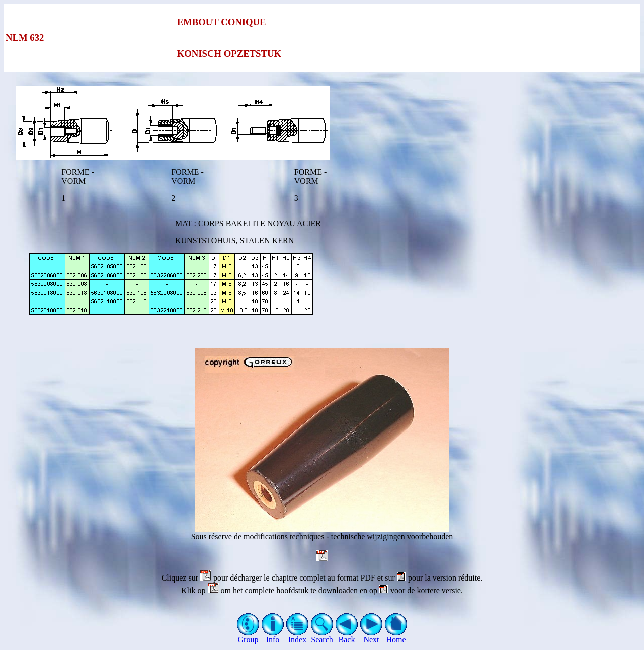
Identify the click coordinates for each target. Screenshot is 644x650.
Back (347, 636)
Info (273, 636)
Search (322, 636)
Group (248, 636)
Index (298, 636)
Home (396, 636)
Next (372, 636)
